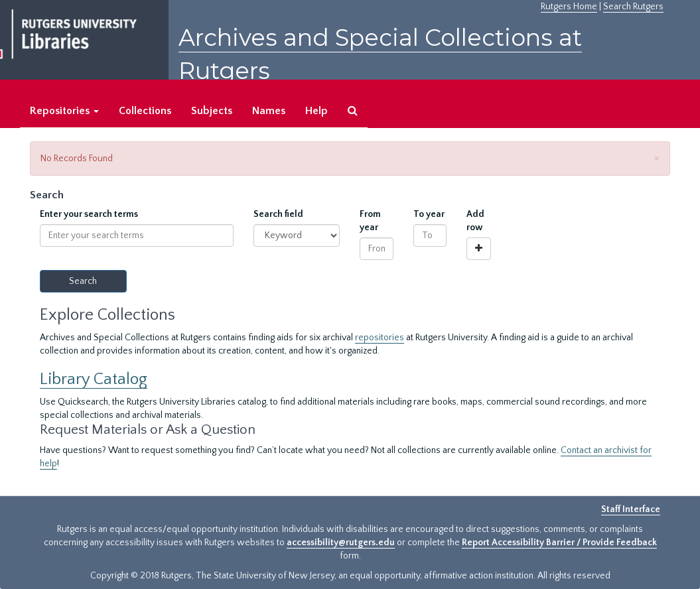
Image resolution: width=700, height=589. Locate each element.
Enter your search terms (89, 214)
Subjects (212, 111)
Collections (145, 111)
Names (269, 111)
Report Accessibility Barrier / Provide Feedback (559, 543)
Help (316, 111)
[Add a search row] (479, 249)
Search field (278, 214)
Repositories (64, 111)
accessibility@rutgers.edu (341, 543)
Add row (475, 221)
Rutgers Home (569, 7)
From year (370, 221)
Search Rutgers (633, 7)
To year (429, 214)
